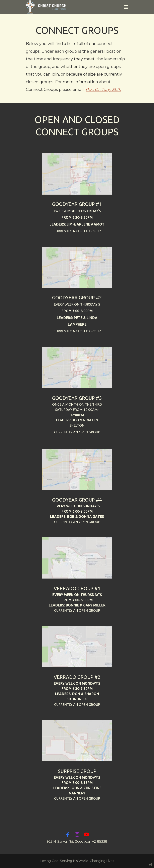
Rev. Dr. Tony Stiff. (103, 89)
